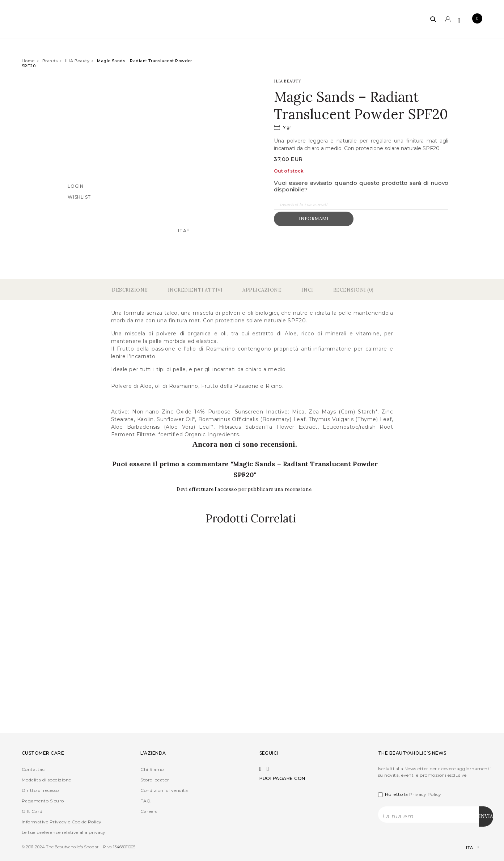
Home (28, 61)
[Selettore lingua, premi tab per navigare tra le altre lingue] (466, 847)
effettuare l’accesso (214, 489)
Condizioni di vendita (164, 790)
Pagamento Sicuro (43, 800)
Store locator (155, 779)
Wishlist (79, 197)
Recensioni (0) (353, 289)
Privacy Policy (425, 794)
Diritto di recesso (40, 790)
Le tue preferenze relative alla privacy (64, 832)
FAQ (145, 800)
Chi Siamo (152, 769)
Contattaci (34, 769)
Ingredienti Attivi (195, 289)
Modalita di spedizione (46, 779)
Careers (149, 811)
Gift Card (32, 811)
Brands (50, 61)
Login (76, 186)
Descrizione (130, 289)
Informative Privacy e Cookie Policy (62, 821)
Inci (307, 289)
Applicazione (262, 289)
